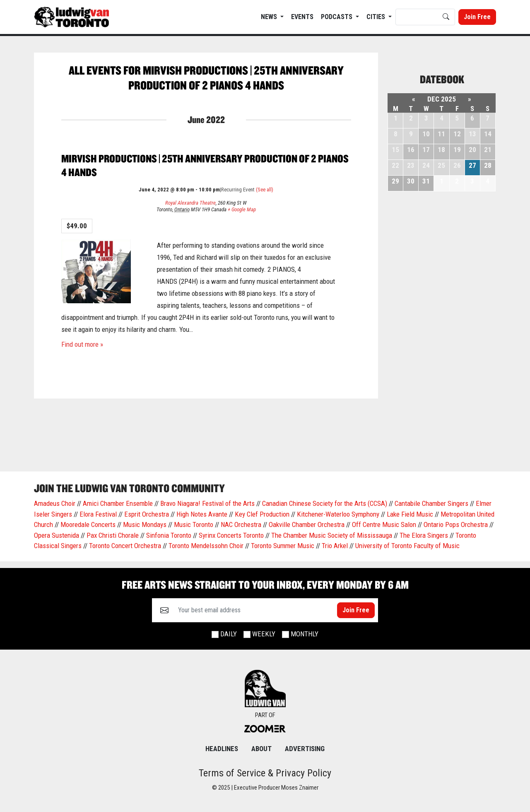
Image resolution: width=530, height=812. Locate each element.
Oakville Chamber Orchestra (307, 524)
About (261, 749)
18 (441, 150)
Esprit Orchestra (147, 514)
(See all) (265, 190)
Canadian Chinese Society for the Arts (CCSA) (325, 503)
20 (472, 150)
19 (457, 150)
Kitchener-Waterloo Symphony (338, 514)
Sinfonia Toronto (169, 535)
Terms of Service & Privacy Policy (265, 773)
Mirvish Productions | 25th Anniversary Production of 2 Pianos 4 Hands (205, 165)
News (270, 17)
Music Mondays (145, 524)
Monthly (305, 634)
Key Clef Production (262, 514)
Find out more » (82, 344)
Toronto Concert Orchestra (125, 546)
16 (411, 150)
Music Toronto (194, 524)
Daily (229, 634)
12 (457, 134)
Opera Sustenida (57, 535)
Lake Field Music (410, 514)
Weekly (264, 634)
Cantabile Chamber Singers (431, 503)
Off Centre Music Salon (384, 524)
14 (488, 134)
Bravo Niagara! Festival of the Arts (207, 503)
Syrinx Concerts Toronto (231, 535)
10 (426, 134)
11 (441, 134)
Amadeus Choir (55, 503)
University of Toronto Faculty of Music (407, 546)
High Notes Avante (202, 514)
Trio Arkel (335, 546)
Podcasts (337, 17)
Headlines (222, 749)
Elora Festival (98, 514)
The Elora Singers (424, 535)
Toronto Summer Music (283, 546)
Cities (377, 17)
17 (426, 150)
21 (488, 150)
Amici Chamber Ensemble (118, 503)
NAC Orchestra (241, 524)
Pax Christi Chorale (113, 535)
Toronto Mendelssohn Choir (206, 546)
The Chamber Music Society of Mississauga (332, 535)
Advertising (305, 749)
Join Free (477, 17)
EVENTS (302, 17)
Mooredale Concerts (88, 524)
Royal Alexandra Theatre (190, 203)
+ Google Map (242, 209)
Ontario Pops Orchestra (456, 524)
